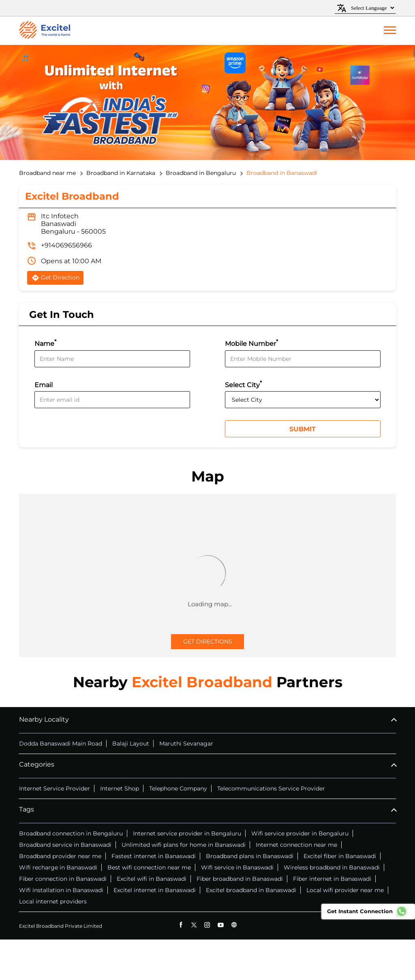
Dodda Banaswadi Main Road (61, 744)
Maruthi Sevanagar (186, 744)
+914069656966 (66, 245)
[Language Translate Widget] (371, 8)
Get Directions (208, 641)
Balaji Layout (131, 744)
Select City (243, 384)
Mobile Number (251, 343)
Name (45, 343)
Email (44, 385)
